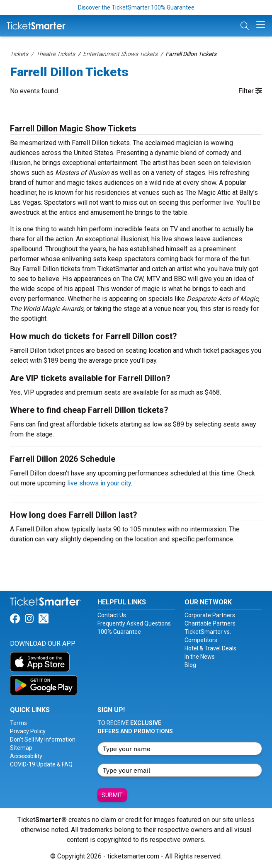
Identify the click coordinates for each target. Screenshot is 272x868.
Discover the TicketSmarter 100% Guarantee (136, 7)
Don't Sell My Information (43, 739)
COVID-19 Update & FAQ (41, 764)
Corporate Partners (210, 615)
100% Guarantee (119, 632)
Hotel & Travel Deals (210, 648)
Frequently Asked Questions (134, 623)
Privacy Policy (28, 731)
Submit (112, 795)
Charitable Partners (210, 623)
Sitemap (21, 748)
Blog (190, 665)
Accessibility (26, 756)
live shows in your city (99, 483)
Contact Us (112, 615)
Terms (18, 723)
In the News (200, 657)
